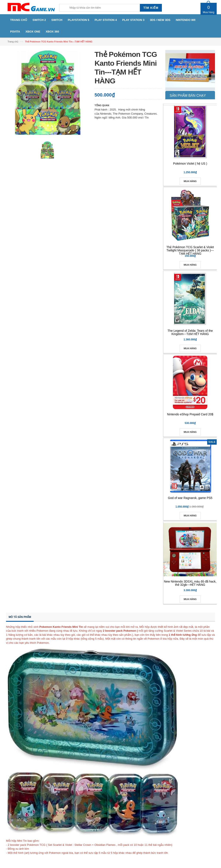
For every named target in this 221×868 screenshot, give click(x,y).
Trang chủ (13, 42)
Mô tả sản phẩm (20, 617)
